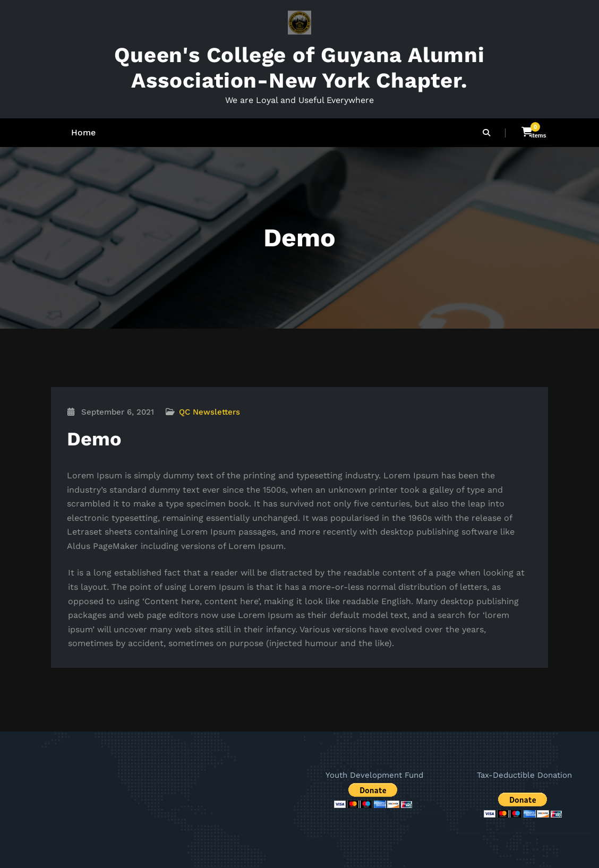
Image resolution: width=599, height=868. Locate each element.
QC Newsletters (209, 412)
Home (83, 132)
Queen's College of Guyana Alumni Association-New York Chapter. (299, 68)
